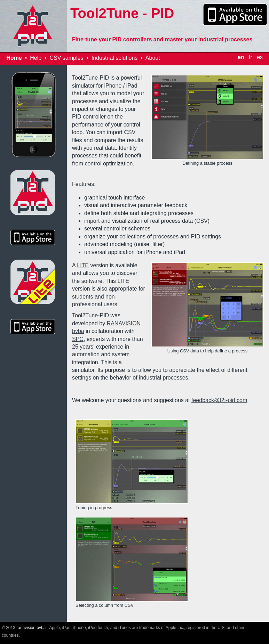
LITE (83, 265)
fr (251, 57)
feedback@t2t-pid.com (219, 400)
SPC (78, 339)
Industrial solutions (115, 58)
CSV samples (66, 58)
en (241, 57)
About (153, 58)
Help (36, 58)
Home (14, 58)
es (260, 57)
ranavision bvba (31, 628)
